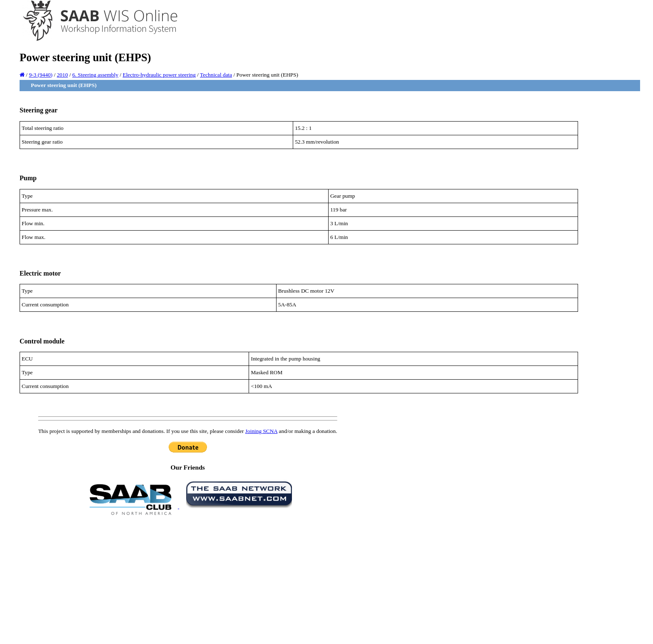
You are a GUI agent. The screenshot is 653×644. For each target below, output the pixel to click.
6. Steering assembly (95, 75)
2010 (62, 75)
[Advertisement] (188, 579)
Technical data (216, 75)
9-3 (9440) (41, 75)
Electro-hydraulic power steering (159, 75)
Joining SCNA (261, 431)
